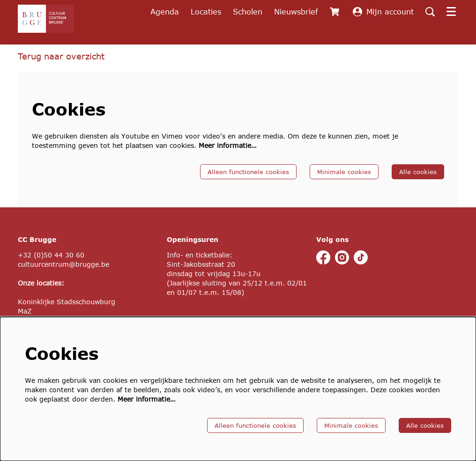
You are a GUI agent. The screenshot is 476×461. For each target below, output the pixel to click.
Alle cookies (418, 172)
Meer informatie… (227, 145)
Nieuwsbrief (296, 11)
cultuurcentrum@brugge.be (63, 264)
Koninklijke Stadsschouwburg (67, 302)
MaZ (25, 311)
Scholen (248, 11)
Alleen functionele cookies (248, 172)
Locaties (206, 11)
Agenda (165, 11)
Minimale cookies (344, 172)
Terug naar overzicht (61, 56)
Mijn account (383, 12)
